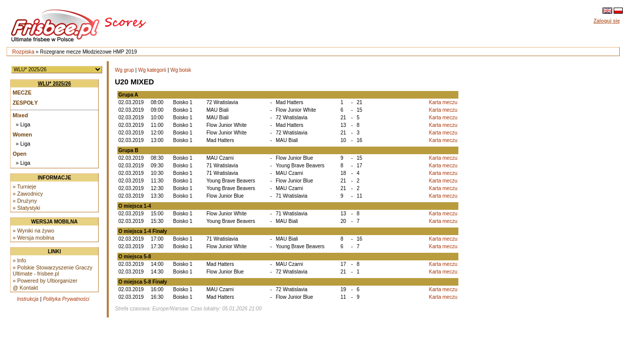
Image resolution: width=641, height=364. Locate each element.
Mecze (22, 93)
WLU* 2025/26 (55, 84)
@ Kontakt (25, 288)
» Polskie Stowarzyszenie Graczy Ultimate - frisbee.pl (53, 270)
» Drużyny (25, 201)
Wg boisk (181, 70)
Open (19, 154)
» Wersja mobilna (33, 238)
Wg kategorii (152, 70)
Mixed (20, 115)
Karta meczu (443, 102)
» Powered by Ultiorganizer (45, 281)
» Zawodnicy (28, 194)
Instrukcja (28, 299)
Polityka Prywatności (66, 299)
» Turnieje (25, 187)
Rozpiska (23, 52)
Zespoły (25, 103)
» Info (19, 260)
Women (22, 134)
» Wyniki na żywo (33, 231)
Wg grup (124, 70)
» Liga (23, 124)
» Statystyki (26, 208)
